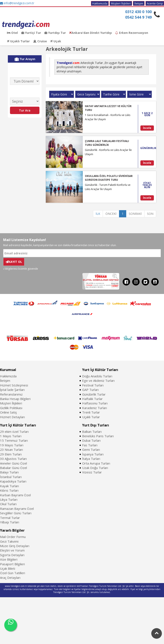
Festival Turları (93, 385)
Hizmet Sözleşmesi (14, 385)
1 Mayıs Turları (11, 436)
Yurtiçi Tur (31, 33)
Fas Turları (90, 445)
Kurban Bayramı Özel (15, 495)
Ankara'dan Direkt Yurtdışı (90, 33)
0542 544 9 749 (138, 17)
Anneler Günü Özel (13, 463)
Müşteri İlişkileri (121, 3)
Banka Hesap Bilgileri (15, 399)
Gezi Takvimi (9, 541)
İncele (147, 128)
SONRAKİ (135, 214)
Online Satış (8, 412)
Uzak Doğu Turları (95, 468)
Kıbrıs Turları (9, 490)
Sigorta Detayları (12, 555)
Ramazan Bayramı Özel (17, 509)
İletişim (139, 3)
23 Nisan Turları (11, 450)
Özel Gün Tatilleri (13, 573)
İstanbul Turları (11, 477)
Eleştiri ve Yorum (12, 550)
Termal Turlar (10, 518)
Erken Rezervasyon (132, 33)
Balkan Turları (92, 432)
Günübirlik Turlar (94, 394)
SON (150, 214)
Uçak (56, 41)
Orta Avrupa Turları (96, 463)
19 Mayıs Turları (12, 445)
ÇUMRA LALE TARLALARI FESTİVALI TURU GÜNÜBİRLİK (107, 143)
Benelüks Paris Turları (98, 436)
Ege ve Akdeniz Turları (98, 381)
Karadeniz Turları (95, 408)
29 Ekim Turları (11, 454)
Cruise (40, 41)
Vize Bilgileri (9, 559)
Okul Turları (8, 504)
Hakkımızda (100, 3)
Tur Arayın (25, 59)
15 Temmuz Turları (14, 440)
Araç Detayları (10, 578)
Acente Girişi (155, 3)
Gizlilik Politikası (11, 408)
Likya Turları (9, 499)
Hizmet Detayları (12, 417)
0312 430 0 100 (138, 12)
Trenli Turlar (91, 412)
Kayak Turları (9, 486)
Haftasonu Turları (95, 403)
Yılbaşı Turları (10, 522)
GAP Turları (90, 390)
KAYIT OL (14, 262)
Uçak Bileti (8, 568)
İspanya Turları (93, 454)
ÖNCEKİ (111, 214)
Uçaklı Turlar (18, 41)
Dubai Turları (91, 440)
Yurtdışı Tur (55, 33)
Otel (12, 33)
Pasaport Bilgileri (12, 564)
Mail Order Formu (13, 537)
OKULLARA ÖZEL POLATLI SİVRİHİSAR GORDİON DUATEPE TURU (109, 178)
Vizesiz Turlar (92, 472)
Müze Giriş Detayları (15, 546)
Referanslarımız (11, 394)
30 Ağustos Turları (13, 459)
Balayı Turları (9, 472)
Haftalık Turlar (92, 399)
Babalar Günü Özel (13, 468)
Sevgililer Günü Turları (16, 513)
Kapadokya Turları (13, 481)
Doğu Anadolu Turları (97, 376)
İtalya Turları (91, 459)
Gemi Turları (91, 450)
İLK (98, 214)
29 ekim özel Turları (14, 432)
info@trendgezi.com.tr (17, 3)
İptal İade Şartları (12, 390)
